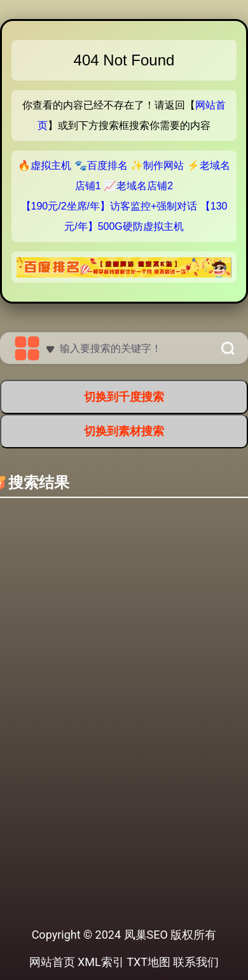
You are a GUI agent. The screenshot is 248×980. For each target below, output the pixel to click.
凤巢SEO (146, 935)
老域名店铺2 (145, 186)
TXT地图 (148, 962)
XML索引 (101, 962)
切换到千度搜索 (124, 397)
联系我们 (196, 962)
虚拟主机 (51, 165)
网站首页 (52, 962)
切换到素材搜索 (124, 431)
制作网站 (163, 165)
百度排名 (107, 165)
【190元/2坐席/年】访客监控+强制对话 (109, 206)
